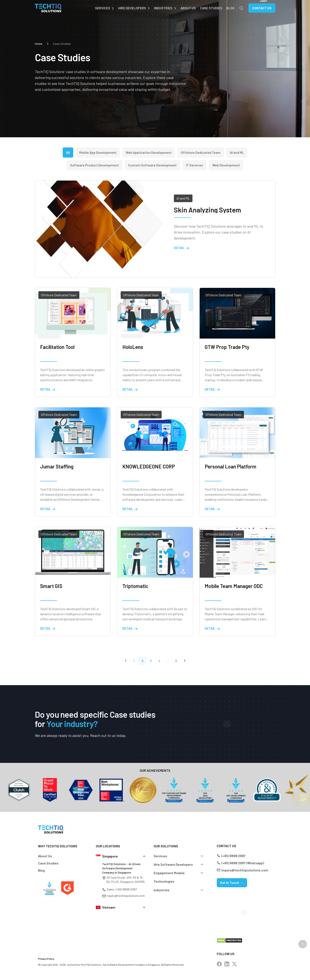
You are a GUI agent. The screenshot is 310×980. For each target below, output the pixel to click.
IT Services (194, 165)
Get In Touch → (232, 883)
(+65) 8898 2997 (233, 856)
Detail (182, 248)
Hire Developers (132, 8)
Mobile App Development (98, 152)
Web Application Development (149, 152)
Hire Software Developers (173, 864)
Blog (230, 8)
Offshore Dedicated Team (201, 152)
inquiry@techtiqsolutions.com (126, 896)
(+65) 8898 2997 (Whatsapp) (243, 863)
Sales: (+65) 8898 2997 (122, 889)
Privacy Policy (46, 959)
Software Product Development (94, 165)
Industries (163, 8)
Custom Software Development (152, 165)
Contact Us (262, 8)
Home (39, 44)
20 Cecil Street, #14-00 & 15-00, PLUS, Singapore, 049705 (126, 880)
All (68, 152)
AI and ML (237, 152)
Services (103, 8)
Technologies (164, 881)
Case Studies (211, 8)
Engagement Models (169, 873)
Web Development (226, 165)
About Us (188, 8)
